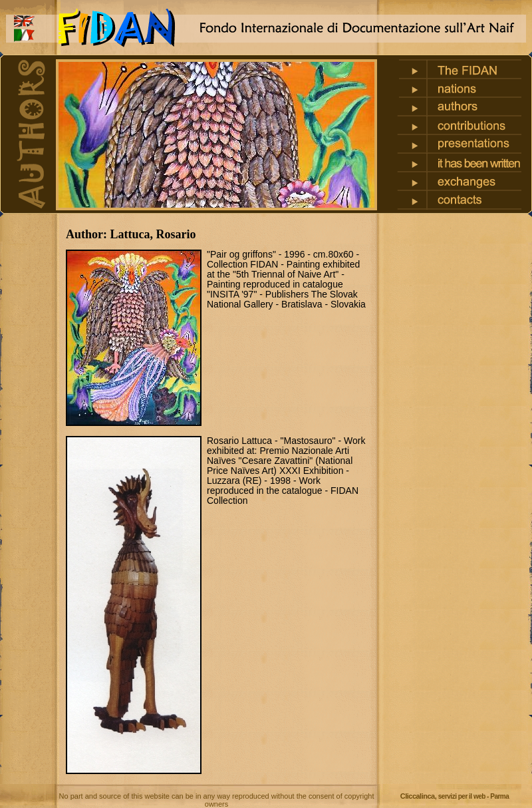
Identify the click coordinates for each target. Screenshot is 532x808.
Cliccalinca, (455, 796)
